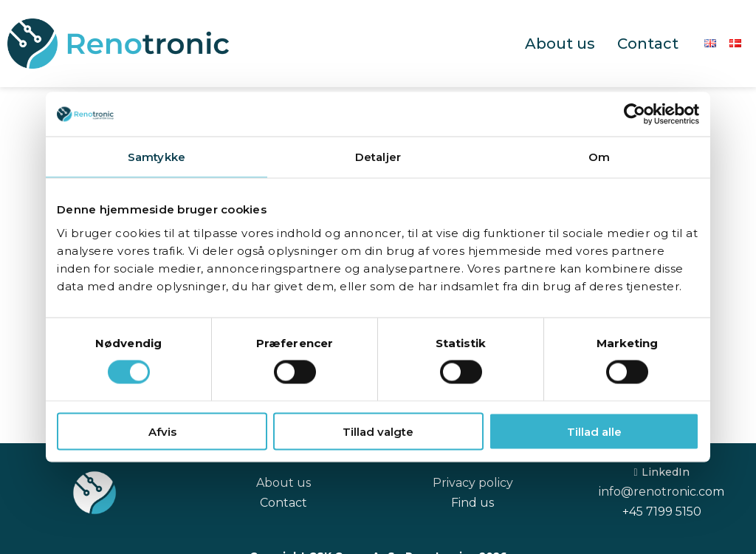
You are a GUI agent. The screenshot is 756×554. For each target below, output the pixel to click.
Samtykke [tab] (157, 157)
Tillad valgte (378, 431)
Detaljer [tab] (378, 157)
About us (560, 44)
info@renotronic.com (661, 492)
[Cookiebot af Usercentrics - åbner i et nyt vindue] (635, 114)
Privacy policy (473, 483)
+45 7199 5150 (662, 512)
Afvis (162, 431)
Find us (472, 503)
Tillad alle (594, 431)
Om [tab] (599, 157)
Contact (648, 44)
